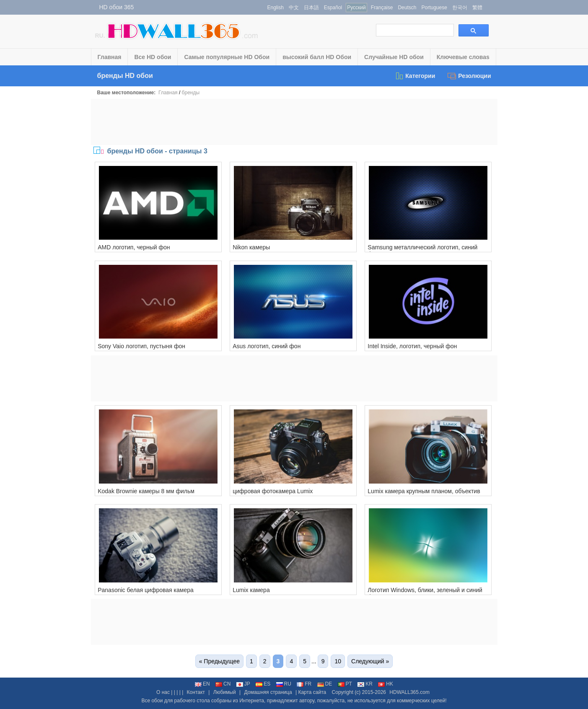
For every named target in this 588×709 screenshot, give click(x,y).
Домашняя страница (268, 692)
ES (263, 684)
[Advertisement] (294, 122)
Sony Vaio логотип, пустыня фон (141, 346)
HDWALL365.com (409, 692)
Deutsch (407, 8)
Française (382, 8)
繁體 (477, 8)
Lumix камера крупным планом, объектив (424, 491)
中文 (294, 8)
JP (243, 684)
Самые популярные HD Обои (227, 57)
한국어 (460, 8)
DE (325, 684)
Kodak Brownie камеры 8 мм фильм (146, 491)
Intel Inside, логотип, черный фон (412, 346)
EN (202, 684)
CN (223, 684)
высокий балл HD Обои (317, 57)
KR (365, 684)
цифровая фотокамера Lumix (273, 491)
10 (338, 661)
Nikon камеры (251, 247)
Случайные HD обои (394, 57)
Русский (356, 8)
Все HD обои (153, 57)
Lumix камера (251, 590)
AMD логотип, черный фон (134, 247)
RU (284, 684)
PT (345, 684)
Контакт (196, 692)
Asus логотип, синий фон (267, 346)
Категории (415, 76)
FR (304, 684)
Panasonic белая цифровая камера (146, 590)
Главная (110, 57)
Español (333, 8)
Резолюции (469, 76)
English (276, 8)
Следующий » (370, 661)
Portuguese (434, 8)
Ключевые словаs (463, 57)
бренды (191, 93)
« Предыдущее (219, 661)
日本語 (311, 8)
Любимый (225, 692)
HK (386, 684)
